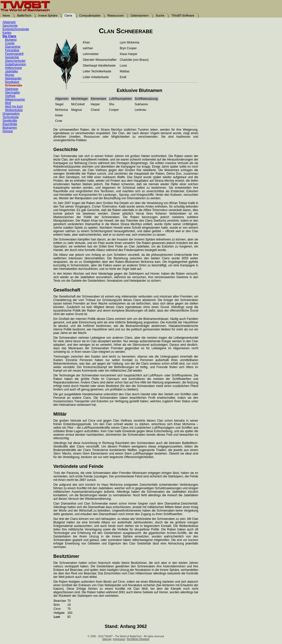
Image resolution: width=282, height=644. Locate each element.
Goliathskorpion (15, 64)
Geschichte (10, 26)
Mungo (10, 75)
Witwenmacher (15, 100)
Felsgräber (12, 50)
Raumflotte (10, 124)
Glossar (8, 131)
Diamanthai (13, 47)
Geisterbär (12, 57)
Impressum (119, 639)
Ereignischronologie (16, 29)
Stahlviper (12, 89)
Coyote (10, 43)
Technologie (11, 117)
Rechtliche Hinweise (138, 639)
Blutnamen (10, 128)
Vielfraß (10, 96)
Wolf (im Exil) (14, 107)
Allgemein (9, 22)
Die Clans (9, 36)
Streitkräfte (10, 121)
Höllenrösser (13, 68)
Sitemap (107, 639)
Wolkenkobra (14, 110)
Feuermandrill (14, 54)
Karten (7, 33)
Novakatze (12, 82)
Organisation (11, 114)
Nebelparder (13, 78)
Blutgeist (11, 40)
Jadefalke (11, 71)
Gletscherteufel (15, 61)
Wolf (8, 103)
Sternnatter (12, 92)
